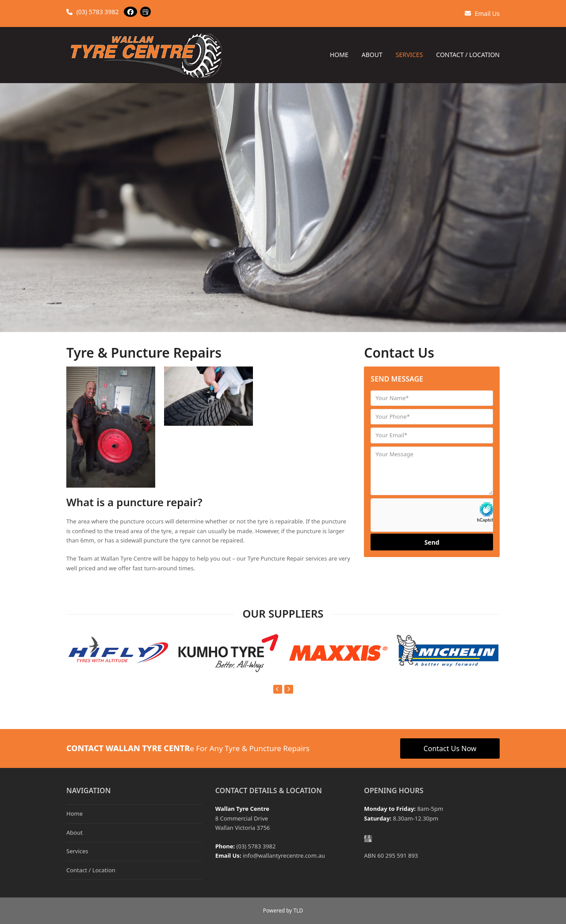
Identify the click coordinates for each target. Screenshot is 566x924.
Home (75, 813)
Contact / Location (91, 870)
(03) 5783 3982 (92, 12)
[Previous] (278, 689)
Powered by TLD (283, 911)
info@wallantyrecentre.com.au (284, 855)
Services (77, 851)
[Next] (289, 689)
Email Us (482, 13)
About (75, 832)
